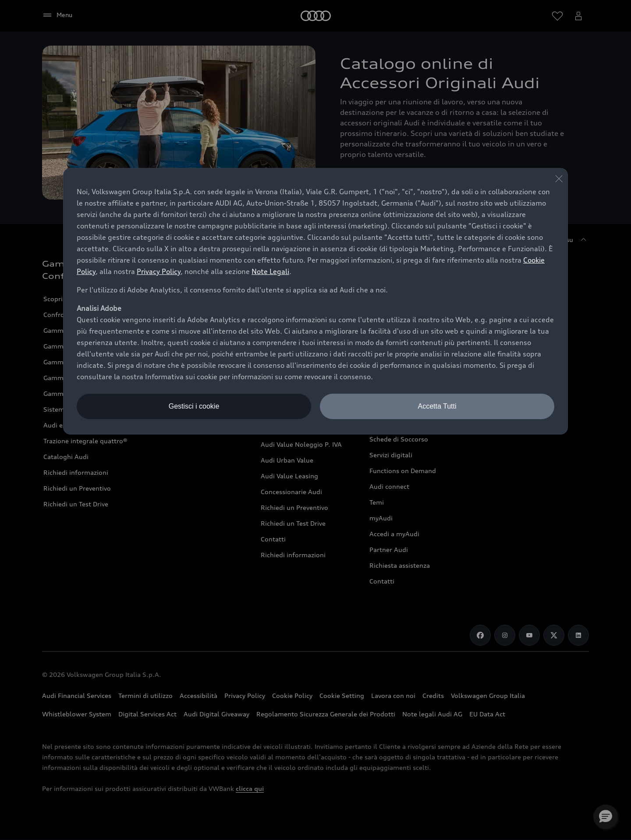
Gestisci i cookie (194, 406)
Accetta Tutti (437, 406)
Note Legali (270, 271)
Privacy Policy (159, 271)
